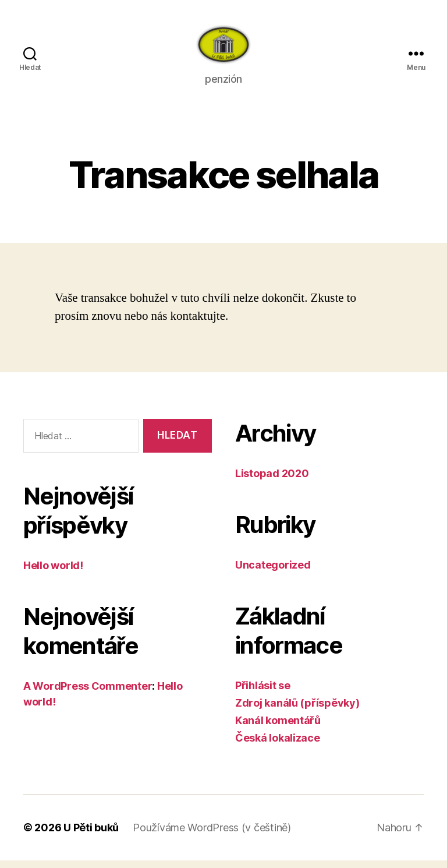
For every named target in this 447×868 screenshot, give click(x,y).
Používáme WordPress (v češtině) (212, 835)
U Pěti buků (91, 835)
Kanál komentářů (278, 728)
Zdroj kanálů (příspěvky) (297, 710)
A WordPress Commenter (88, 694)
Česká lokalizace (278, 745)
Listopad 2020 (272, 481)
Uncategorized (273, 572)
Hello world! (53, 573)
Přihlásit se (263, 693)
